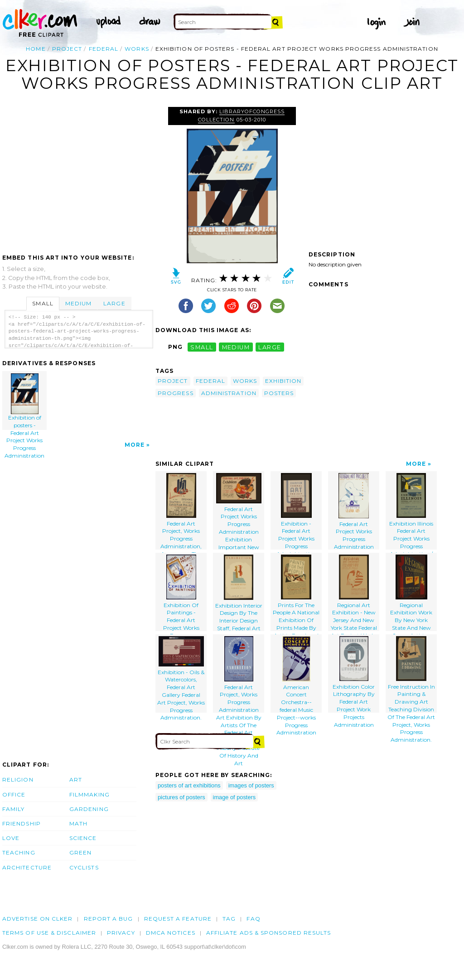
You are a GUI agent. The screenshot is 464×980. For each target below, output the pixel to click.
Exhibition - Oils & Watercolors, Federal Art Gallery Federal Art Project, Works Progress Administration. (181, 674)
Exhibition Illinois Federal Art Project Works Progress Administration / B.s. (411, 511)
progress (176, 393)
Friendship (22, 823)
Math (78, 823)
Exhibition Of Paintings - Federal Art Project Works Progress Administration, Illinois (181, 593)
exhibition (283, 381)
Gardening (89, 809)
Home (36, 49)
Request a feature (178, 919)
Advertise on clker (37, 919)
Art (76, 780)
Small (43, 303)
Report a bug (109, 919)
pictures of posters (181, 797)
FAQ (253, 919)
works (137, 49)
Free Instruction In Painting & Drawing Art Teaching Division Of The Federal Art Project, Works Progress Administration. (411, 674)
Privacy (121, 933)
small (202, 347)
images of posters (251, 785)
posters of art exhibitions (189, 785)
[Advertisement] (78, 175)
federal (104, 49)
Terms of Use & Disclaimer (49, 933)
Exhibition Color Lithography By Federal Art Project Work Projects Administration (354, 674)
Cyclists (84, 867)
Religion (18, 780)
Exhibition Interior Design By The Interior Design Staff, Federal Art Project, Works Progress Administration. (239, 593)
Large (114, 303)
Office (14, 794)
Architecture (27, 867)
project (67, 49)
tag (229, 919)
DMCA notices (171, 933)
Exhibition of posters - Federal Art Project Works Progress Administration (25, 402)
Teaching (19, 852)
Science (83, 838)
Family (13, 809)
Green (80, 852)
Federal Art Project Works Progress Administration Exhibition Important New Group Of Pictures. (239, 511)
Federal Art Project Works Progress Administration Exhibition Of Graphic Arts (354, 511)
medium (236, 347)
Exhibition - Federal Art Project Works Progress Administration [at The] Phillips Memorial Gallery (296, 511)
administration (229, 393)
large (270, 347)
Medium (78, 303)
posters (279, 393)
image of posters (234, 797)
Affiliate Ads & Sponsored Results (269, 933)
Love (11, 838)
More (135, 445)
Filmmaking (89, 794)
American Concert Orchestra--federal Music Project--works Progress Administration (296, 674)
